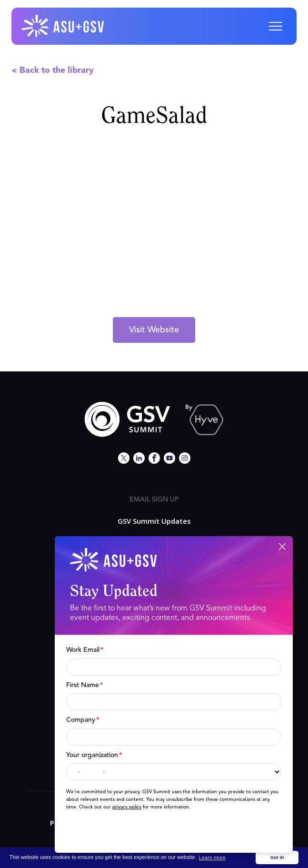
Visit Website (154, 330)
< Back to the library (53, 70)
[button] (276, 26)
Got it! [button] (277, 857)
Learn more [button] (212, 858)
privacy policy (127, 807)
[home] (63, 26)
